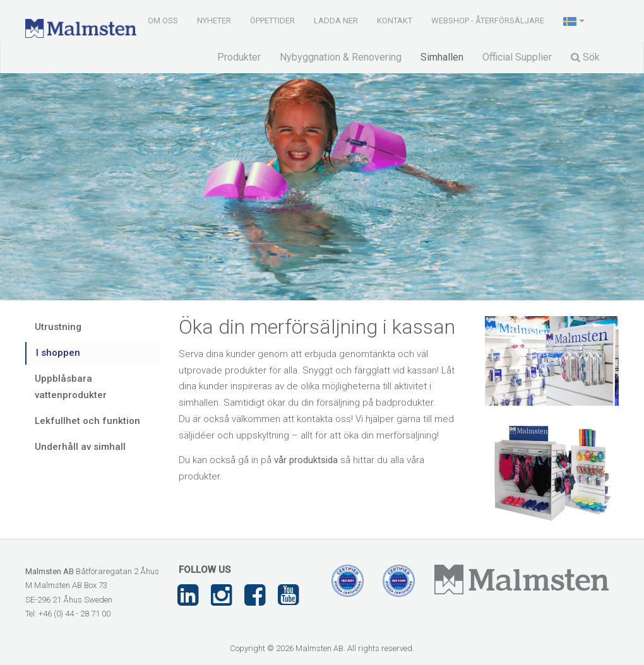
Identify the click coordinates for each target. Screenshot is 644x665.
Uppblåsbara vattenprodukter (71, 387)
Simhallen (442, 57)
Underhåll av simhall (80, 447)
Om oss (163, 21)
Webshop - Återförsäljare (488, 21)
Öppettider (272, 21)
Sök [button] (585, 57)
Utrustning (58, 327)
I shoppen (58, 353)
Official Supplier (517, 57)
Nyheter (214, 21)
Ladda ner (336, 21)
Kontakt (395, 21)
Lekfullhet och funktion (87, 421)
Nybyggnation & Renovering (341, 57)
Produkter (239, 57)
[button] (575, 20)
